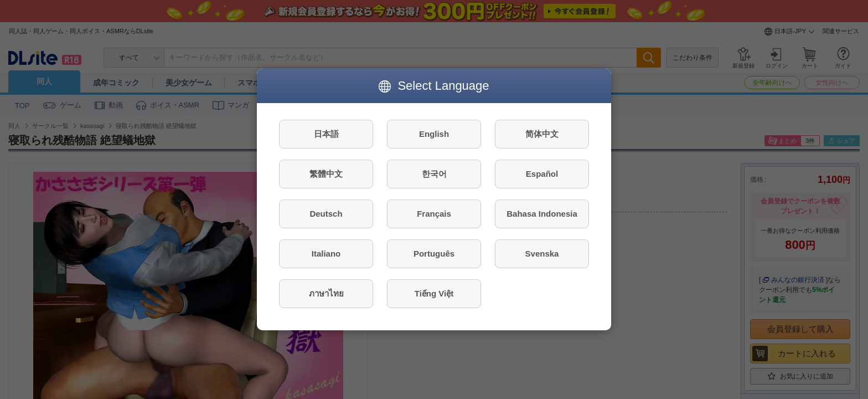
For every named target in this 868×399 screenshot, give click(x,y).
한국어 (434, 174)
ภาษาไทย (326, 293)
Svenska (542, 254)
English (434, 134)
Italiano (326, 254)
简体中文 (542, 134)
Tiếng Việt (434, 293)
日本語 (326, 134)
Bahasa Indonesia (542, 214)
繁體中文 (326, 174)
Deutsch (326, 214)
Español (542, 174)
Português (434, 254)
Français (434, 214)
